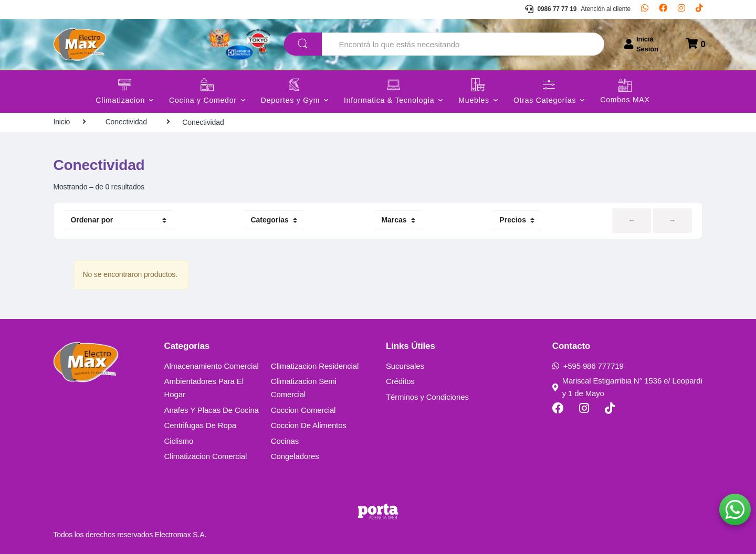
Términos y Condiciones (427, 397)
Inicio (61, 122)
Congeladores (295, 456)
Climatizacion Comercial (206, 456)
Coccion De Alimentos (309, 425)
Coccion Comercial (303, 410)
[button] (735, 509)
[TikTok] (699, 9)
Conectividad (126, 122)
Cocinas (285, 441)
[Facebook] (663, 9)
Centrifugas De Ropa (200, 425)
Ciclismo (179, 441)
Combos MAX (625, 100)
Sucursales (405, 366)
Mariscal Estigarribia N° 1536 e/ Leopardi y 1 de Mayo (627, 387)
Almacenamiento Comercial (212, 366)
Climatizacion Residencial (315, 366)
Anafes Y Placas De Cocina (212, 410)
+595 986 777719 (588, 366)
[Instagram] (681, 9)
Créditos (400, 381)
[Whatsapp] (645, 9)
